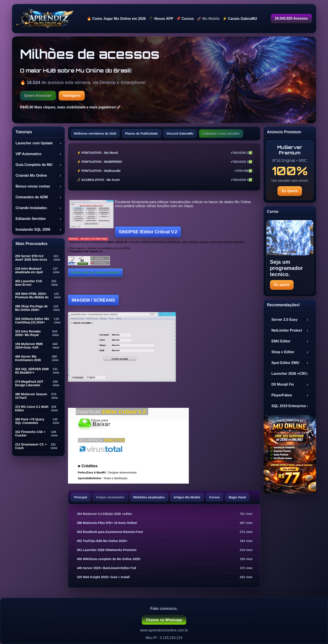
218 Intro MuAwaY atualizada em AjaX (29, 270)
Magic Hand (237, 497)
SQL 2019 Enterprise (290, 406)
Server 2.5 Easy (290, 320)
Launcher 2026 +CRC (290, 374)
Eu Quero (290, 191)
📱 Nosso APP (161, 19)
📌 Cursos (185, 19)
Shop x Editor (290, 352)
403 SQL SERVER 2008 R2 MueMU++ (32, 371)
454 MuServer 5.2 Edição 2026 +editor (105, 514)
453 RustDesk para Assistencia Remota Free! (110, 532)
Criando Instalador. (38, 208)
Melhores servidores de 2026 (95, 134)
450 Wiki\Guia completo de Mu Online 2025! (109, 559)
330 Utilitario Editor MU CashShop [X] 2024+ (32, 321)
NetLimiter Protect (290, 330)
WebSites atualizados (149, 497)
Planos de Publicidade (142, 134)
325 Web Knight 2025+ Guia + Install (103, 577)
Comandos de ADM (38, 197)
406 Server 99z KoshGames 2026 (28, 358)
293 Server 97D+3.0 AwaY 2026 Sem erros (31, 258)
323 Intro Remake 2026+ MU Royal (28, 333)
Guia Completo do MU (38, 165)
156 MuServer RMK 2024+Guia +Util (29, 346)
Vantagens (72, 96)
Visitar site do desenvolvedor (95, 272)
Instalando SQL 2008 (38, 230)
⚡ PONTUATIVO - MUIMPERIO (100, 162)
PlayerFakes (290, 395)
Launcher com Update (38, 143)
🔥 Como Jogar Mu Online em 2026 (116, 19)
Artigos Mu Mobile (187, 497)
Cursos (214, 497)
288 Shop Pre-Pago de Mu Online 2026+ (32, 308)
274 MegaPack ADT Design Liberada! (29, 383)
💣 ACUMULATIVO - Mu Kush (98, 180)
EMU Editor (290, 341)
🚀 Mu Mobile (208, 19)
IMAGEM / (93, 300)
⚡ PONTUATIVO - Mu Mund (97, 153)
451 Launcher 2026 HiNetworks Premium (107, 550)
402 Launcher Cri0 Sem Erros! (29, 283)
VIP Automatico (38, 154)
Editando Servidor (38, 219)
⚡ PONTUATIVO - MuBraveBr (99, 171)
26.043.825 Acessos (291, 18)
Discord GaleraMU (180, 134)
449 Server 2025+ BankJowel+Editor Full (107, 568)
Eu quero (282, 285)
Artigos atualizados (110, 497)
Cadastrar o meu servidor (221, 134)
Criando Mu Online (38, 176)
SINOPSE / (148, 232)
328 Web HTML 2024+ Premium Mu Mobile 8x (32, 295)
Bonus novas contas (38, 186)
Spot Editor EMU (290, 363)
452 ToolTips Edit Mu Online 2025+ (102, 541)
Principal (81, 497)
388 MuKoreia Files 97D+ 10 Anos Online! (107, 523)
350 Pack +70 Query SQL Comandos (30, 421)
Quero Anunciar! (38, 96)
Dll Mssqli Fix (290, 384)
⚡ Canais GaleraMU (240, 19)
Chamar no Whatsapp (164, 620)
